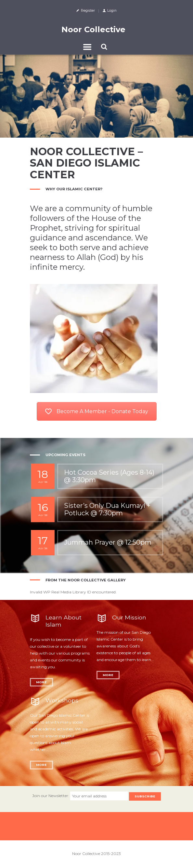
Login (112, 11)
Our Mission (129, 617)
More (41, 682)
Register (88, 11)
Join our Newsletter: (51, 796)
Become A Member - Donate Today (97, 411)
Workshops (62, 700)
